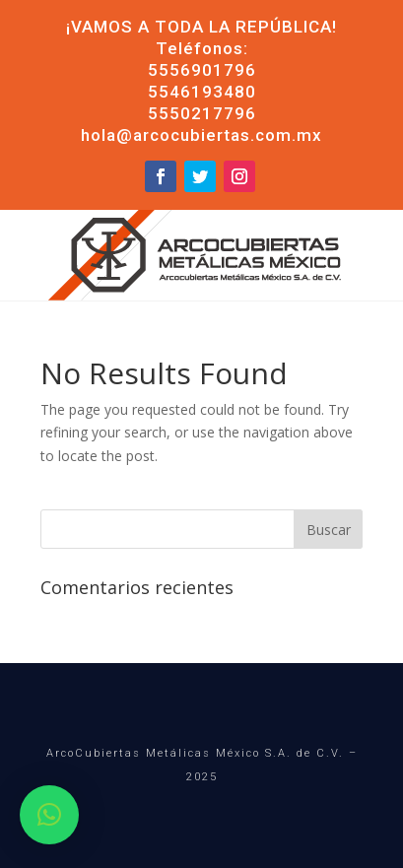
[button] (49, 815)
